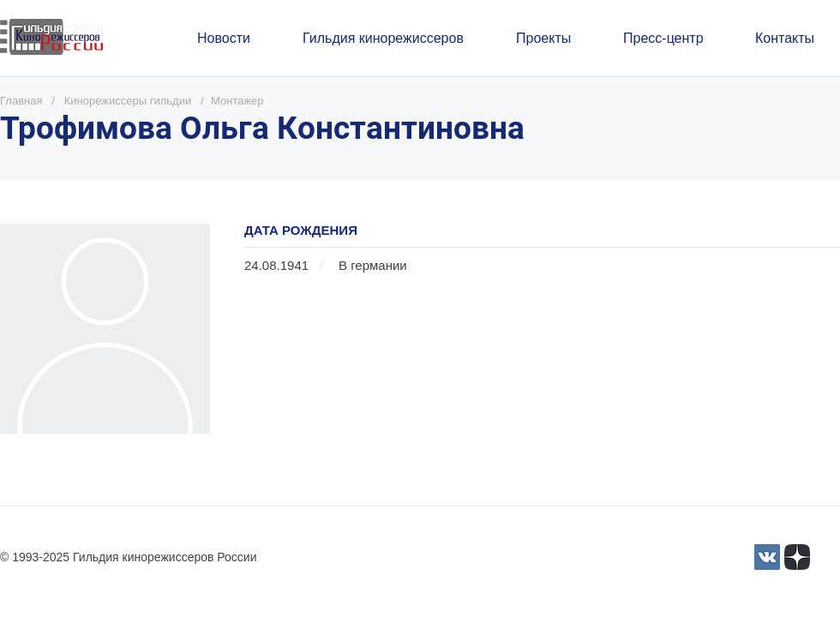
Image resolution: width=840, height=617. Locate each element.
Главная (21, 101)
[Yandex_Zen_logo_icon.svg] (797, 557)
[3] (767, 557)
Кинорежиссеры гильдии (128, 101)
